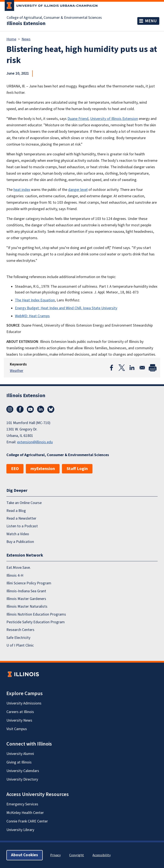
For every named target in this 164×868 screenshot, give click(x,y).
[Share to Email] (142, 368)
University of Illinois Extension (114, 119)
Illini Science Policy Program (29, 583)
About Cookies (25, 855)
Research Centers (20, 630)
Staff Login (77, 469)
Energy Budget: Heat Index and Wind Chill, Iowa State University (66, 308)
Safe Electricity (18, 638)
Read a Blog (16, 511)
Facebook (20, 409)
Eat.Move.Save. (19, 568)
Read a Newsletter (21, 518)
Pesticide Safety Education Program (36, 622)
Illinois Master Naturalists (27, 606)
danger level (78, 190)
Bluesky (51, 409)
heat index (22, 190)
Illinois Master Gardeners (26, 599)
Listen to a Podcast (22, 526)
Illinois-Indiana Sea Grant (26, 591)
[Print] (152, 368)
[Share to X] (122, 368)
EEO (15, 469)
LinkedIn (41, 409)
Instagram (10, 409)
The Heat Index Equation (35, 300)
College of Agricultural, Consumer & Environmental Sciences (54, 18)
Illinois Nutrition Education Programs (36, 614)
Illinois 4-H (15, 575)
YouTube (30, 409)
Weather (17, 371)
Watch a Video (18, 534)
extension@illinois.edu (35, 442)
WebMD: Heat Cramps (32, 316)
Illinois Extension (26, 24)
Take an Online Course (24, 503)
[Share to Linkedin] (132, 368)
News (26, 39)
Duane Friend (78, 119)
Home (11, 39)
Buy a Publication (20, 542)
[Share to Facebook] (111, 368)
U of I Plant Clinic (20, 645)
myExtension (43, 469)
